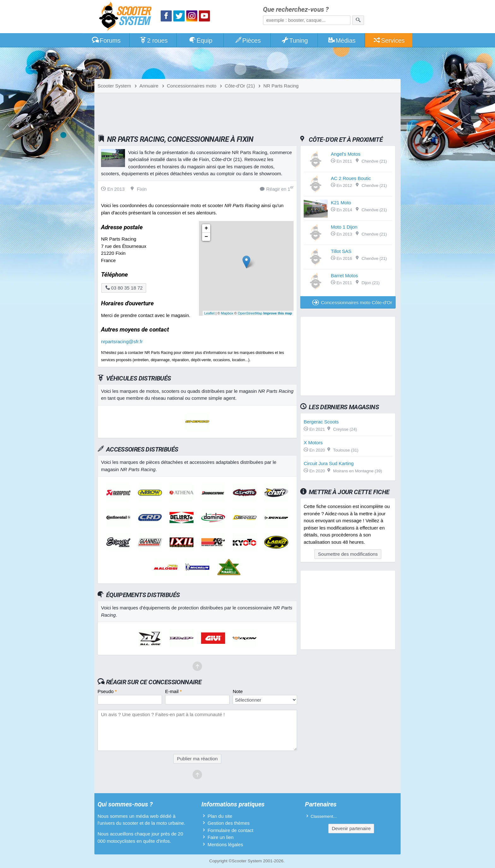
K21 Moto (341, 203)
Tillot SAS (341, 251)
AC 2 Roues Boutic (351, 178)
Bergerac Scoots (321, 422)
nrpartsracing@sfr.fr (122, 341)
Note (238, 691)
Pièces (247, 40)
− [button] (206, 237)
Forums (106, 40)
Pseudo (107, 691)
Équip (200, 40)
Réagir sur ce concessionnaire (154, 682)
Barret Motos (344, 275)
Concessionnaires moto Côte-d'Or (352, 302)
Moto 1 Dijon (344, 227)
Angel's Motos (346, 154)
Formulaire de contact (230, 830)
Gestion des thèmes (228, 823)
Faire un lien (221, 837)
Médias (342, 40)
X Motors (313, 443)
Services (389, 40)
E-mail (173, 691)
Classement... (324, 816)
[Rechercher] (358, 20)
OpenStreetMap (250, 313)
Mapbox (227, 313)
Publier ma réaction (197, 759)
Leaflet (209, 313)
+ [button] (206, 228)
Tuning (295, 40)
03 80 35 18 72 (124, 288)
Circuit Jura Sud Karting (329, 463)
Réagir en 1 (277, 189)
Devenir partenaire (351, 828)
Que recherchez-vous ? (296, 10)
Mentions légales (225, 844)
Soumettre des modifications (348, 554)
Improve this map (278, 313)
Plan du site (220, 816)
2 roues (153, 40)
